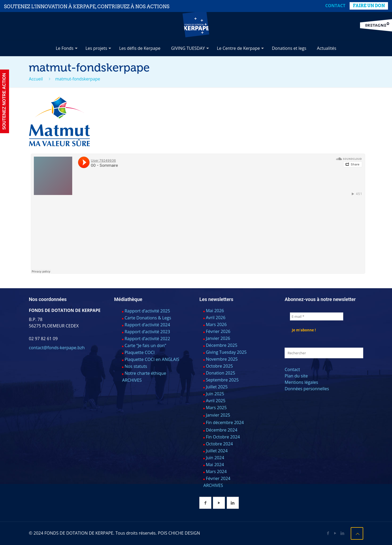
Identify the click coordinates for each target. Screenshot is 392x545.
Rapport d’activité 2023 (147, 332)
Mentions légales (301, 382)
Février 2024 (218, 478)
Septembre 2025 (222, 380)
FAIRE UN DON (369, 6)
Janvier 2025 (218, 415)
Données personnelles (307, 389)
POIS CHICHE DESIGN (179, 533)
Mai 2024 (215, 465)
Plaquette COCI (140, 352)
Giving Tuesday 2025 (226, 352)
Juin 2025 (215, 394)
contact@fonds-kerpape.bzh (57, 348)
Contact (335, 6)
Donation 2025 (220, 373)
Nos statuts (136, 366)
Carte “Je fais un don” (145, 345)
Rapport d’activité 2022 (147, 339)
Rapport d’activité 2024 (147, 325)
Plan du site (296, 376)
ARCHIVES (132, 380)
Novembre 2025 (222, 359)
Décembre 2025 (221, 345)
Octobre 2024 (219, 444)
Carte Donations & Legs (148, 318)
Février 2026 (218, 331)
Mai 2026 (215, 311)
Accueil (36, 79)
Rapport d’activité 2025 (147, 311)
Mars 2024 (216, 471)
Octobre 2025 (219, 366)
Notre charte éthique (145, 373)
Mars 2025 (216, 408)
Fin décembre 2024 (225, 422)
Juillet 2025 (217, 387)
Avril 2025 (215, 401)
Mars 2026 (216, 324)
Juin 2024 (215, 458)
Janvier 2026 (218, 338)
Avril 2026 (215, 318)
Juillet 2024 (217, 451)
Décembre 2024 (221, 430)
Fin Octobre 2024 (223, 437)
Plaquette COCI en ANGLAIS (152, 359)
